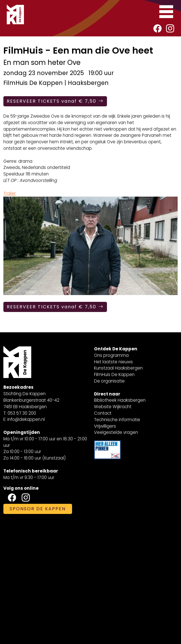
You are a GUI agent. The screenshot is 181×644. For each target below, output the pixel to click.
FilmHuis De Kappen (114, 374)
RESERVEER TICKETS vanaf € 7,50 (55, 101)
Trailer (10, 193)
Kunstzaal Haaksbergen (118, 368)
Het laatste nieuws (113, 362)
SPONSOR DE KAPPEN (38, 509)
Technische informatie (117, 420)
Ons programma (111, 355)
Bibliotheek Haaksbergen (120, 400)
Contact (103, 413)
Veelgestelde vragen (116, 432)
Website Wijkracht (113, 407)
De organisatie (109, 381)
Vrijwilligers (105, 426)
